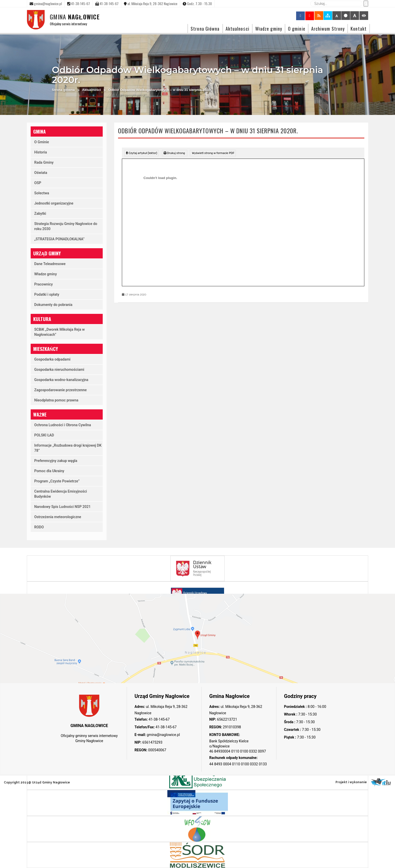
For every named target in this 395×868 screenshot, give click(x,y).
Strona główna (63, 90)
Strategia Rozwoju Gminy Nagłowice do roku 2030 (66, 226)
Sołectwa (42, 193)
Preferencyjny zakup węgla (56, 461)
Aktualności (237, 28)
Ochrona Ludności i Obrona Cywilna (63, 425)
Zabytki (40, 213)
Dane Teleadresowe (50, 264)
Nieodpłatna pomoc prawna (56, 400)
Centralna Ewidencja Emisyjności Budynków (61, 494)
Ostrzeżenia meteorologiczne (58, 517)
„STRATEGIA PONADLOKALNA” (59, 239)
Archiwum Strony (328, 28)
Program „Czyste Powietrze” (57, 481)
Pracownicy (44, 284)
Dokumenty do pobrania (53, 305)
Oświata (41, 173)
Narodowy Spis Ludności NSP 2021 (62, 507)
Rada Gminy (44, 162)
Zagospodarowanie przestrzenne (60, 390)
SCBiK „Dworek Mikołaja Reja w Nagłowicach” (60, 332)
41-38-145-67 (159, 719)
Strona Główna (205, 28)
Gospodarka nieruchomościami (59, 370)
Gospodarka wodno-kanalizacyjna (61, 380)
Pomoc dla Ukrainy (49, 471)
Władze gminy (269, 28)
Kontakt (359, 28)
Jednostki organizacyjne (54, 203)
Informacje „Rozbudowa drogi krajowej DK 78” (68, 448)
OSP (38, 183)
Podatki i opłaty (47, 294)
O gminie (297, 28)
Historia (40, 152)
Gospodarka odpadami (52, 359)
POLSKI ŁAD (44, 435)
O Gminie (42, 142)
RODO (39, 527)
